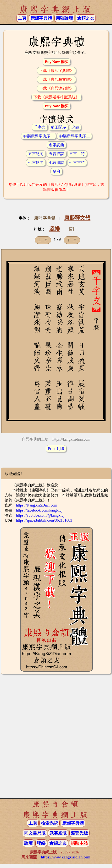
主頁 (22, 18)
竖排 (55, 229)
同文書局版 (35, 833)
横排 (73, 229)
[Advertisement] (56, 738)
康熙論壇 (64, 18)
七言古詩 (77, 163)
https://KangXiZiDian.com (37, 505)
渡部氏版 (79, 833)
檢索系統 (50, 823)
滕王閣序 (58, 127)
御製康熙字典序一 (39, 136)
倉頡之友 (86, 18)
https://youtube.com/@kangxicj (40, 515)
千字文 (40, 127)
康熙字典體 (45, 218)
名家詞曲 (56, 145)
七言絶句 (36, 163)
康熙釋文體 (77, 218)
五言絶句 (36, 154)
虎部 (75, 127)
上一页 (43, 240)
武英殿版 (58, 833)
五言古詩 (77, 154)
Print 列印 (56, 449)
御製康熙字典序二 (74, 136)
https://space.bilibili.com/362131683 (44, 520)
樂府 (56, 171)
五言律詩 (56, 154)
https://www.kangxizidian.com (65, 857)
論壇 (28, 843)
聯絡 (41, 843)
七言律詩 (56, 163)
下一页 (72, 240)
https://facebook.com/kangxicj (39, 510)
